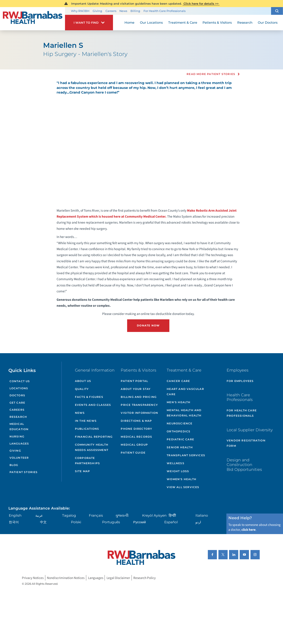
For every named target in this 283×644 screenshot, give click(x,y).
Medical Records (136, 437)
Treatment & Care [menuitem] (183, 23)
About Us (83, 381)
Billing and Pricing (139, 397)
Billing (135, 11)
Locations (19, 388)
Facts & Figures (89, 397)
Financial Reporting (94, 437)
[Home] (33, 19)
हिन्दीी (172, 515)
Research (18, 417)
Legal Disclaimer (118, 578)
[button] (277, 11)
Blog (14, 465)
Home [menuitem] (129, 23)
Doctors (17, 395)
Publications (87, 429)
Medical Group (134, 445)
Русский (140, 522)
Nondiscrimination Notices (66, 578)
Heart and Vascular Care (185, 392)
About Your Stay (136, 389)
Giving (97, 11)
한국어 (14, 522)
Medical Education (19, 426)
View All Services (183, 487)
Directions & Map (136, 421)
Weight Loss (178, 471)
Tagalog (69, 515)
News (123, 11)
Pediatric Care (180, 439)
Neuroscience (180, 423)
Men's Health (179, 402)
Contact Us (20, 381)
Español (171, 522)
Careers (111, 11)
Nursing (17, 436)
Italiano (202, 515)
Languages (19, 444)
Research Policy (144, 578)
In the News (86, 421)
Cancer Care (178, 381)
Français (96, 515)
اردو (198, 522)
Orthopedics (179, 431)
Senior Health (180, 447)
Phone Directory (136, 429)
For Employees (240, 381)
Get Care (17, 403)
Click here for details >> (201, 4)
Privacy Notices (33, 578)
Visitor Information (139, 413)
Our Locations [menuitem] (151, 23)
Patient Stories (24, 472)
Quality (82, 389)
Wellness (176, 463)
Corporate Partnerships (87, 461)
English (15, 515)
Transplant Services (186, 455)
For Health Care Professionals (164, 11)
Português (111, 522)
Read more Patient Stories (211, 74)
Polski (76, 522)
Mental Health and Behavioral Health (184, 413)
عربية (39, 515)
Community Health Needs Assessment (92, 447)
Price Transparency (139, 405)
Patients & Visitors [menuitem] (217, 23)
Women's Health (182, 479)
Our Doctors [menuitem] (268, 23)
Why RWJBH (80, 11)
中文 (43, 522)
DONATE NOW (148, 325)
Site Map (83, 471)
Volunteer (19, 458)
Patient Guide (133, 453)
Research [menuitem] (245, 23)
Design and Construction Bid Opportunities (244, 465)
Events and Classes (93, 405)
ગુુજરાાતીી (122, 515)
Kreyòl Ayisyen (154, 515)
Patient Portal (134, 381)
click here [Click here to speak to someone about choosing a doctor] (249, 530)
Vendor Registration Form (246, 443)
